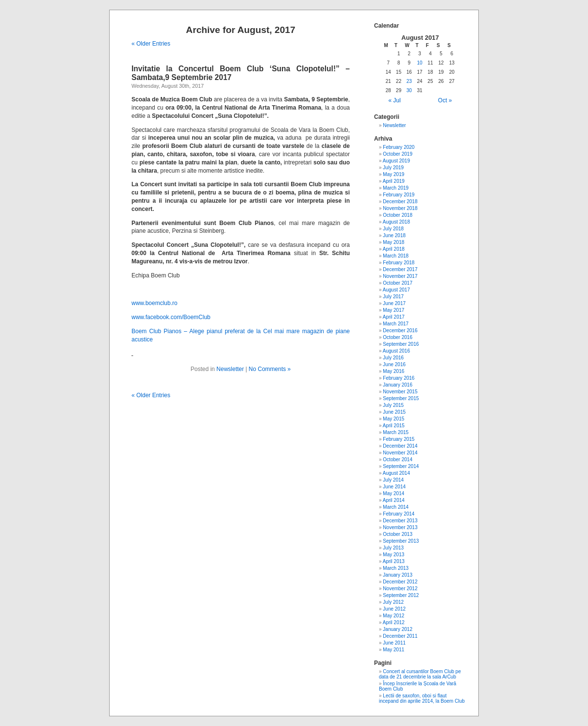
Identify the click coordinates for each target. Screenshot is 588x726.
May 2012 (393, 616)
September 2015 (401, 398)
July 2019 (393, 168)
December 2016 (400, 331)
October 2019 (398, 154)
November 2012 (400, 589)
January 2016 (398, 385)
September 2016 (401, 344)
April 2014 (394, 500)
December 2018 (400, 202)
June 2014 (394, 487)
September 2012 (401, 595)
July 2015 (393, 405)
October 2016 (398, 337)
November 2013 (400, 527)
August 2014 (396, 473)
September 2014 (401, 466)
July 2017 (393, 297)
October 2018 (398, 215)
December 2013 (400, 521)
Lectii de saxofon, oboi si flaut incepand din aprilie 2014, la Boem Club (422, 698)
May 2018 (393, 242)
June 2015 (394, 412)
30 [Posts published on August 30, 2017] (409, 90)
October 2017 (398, 283)
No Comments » (270, 369)
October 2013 (398, 534)
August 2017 (396, 290)
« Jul (395, 100)
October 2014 (398, 460)
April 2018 (394, 249)
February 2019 (399, 195)
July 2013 (393, 548)
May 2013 (393, 555)
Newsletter (230, 369)
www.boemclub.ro (155, 303)
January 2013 (398, 575)
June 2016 (394, 364)
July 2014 (393, 480)
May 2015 (393, 419)
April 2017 (394, 317)
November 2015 (400, 392)
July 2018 (393, 229)
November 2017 (400, 276)
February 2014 (399, 514)
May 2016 (393, 371)
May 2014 (393, 493)
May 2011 (393, 650)
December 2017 (400, 269)
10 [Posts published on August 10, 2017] (420, 63)
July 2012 (393, 602)
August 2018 (396, 222)
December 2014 (400, 446)
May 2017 (393, 310)
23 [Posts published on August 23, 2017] (409, 81)
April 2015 (394, 426)
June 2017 (394, 303)
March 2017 (396, 324)
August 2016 (396, 351)
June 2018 (394, 235)
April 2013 (394, 561)
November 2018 (400, 208)
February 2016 (399, 378)
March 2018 (396, 256)
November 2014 (400, 453)
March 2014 (396, 507)
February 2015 (399, 439)
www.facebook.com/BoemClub (171, 317)
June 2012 (394, 609)
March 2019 (396, 188)
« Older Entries (151, 44)
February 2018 (399, 263)
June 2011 (394, 643)
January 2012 (398, 629)
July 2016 (393, 358)
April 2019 (394, 181)
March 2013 (396, 568)
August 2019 (396, 161)
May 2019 (393, 174)
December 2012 (400, 582)
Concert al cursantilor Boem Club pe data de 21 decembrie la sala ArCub (420, 674)
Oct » (445, 100)
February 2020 (399, 147)
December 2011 (400, 636)
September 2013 (401, 541)
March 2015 (396, 432)
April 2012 (394, 622)
